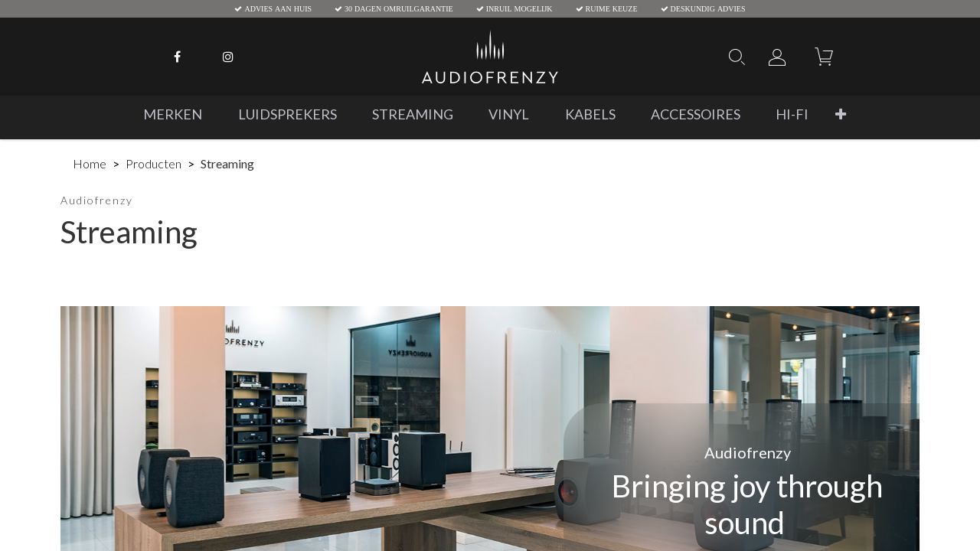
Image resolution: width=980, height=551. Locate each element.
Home (90, 163)
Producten (154, 163)
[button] (841, 114)
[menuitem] (173, 114)
